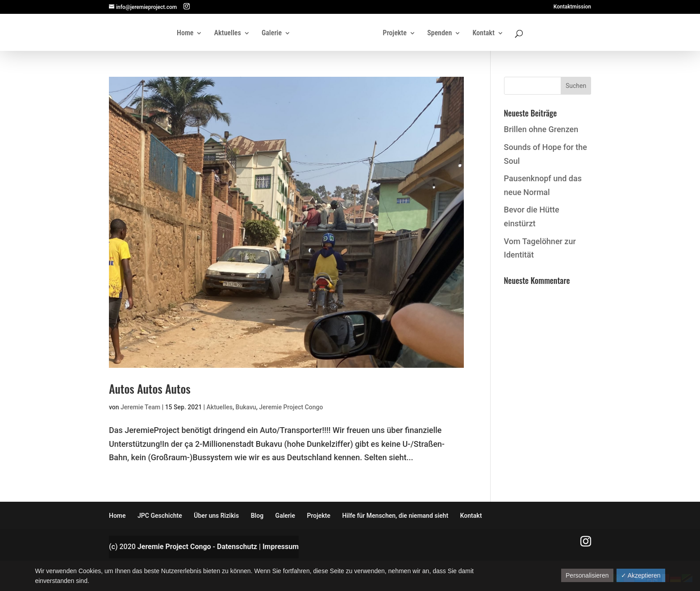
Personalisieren (587, 575)
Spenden (440, 33)
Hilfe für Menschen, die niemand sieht (396, 516)
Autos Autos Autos (150, 389)
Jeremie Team (140, 407)
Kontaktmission (572, 7)
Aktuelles (228, 33)
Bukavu (246, 407)
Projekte (394, 33)
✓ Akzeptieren (641, 575)
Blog (257, 516)
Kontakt (483, 33)
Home (185, 33)
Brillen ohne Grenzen (541, 129)
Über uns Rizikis (216, 516)
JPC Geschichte (160, 516)
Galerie (272, 33)
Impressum (281, 547)
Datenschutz (237, 547)
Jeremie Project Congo (291, 407)
